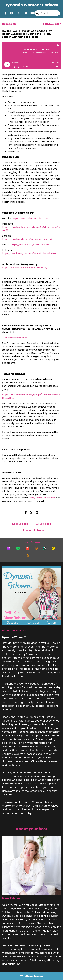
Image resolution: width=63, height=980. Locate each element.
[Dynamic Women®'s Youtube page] (31, 13)
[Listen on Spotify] (18, 548)
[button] (36, 555)
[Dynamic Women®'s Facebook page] (5, 13)
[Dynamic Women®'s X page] (17, 13)
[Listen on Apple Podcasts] (9, 548)
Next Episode (20, 524)
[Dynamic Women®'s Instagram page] (24, 13)
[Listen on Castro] (45, 548)
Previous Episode (34, 530)
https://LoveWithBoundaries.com (30, 218)
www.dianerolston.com (14, 338)
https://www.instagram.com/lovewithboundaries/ (29, 253)
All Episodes (44, 524)
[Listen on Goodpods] (53, 548)
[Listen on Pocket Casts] (27, 548)
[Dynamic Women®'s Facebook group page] (10, 13)
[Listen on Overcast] (36, 548)
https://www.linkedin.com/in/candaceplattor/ (27, 239)
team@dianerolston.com (42, 498)
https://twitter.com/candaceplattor (31, 245)
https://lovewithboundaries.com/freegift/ (25, 268)
